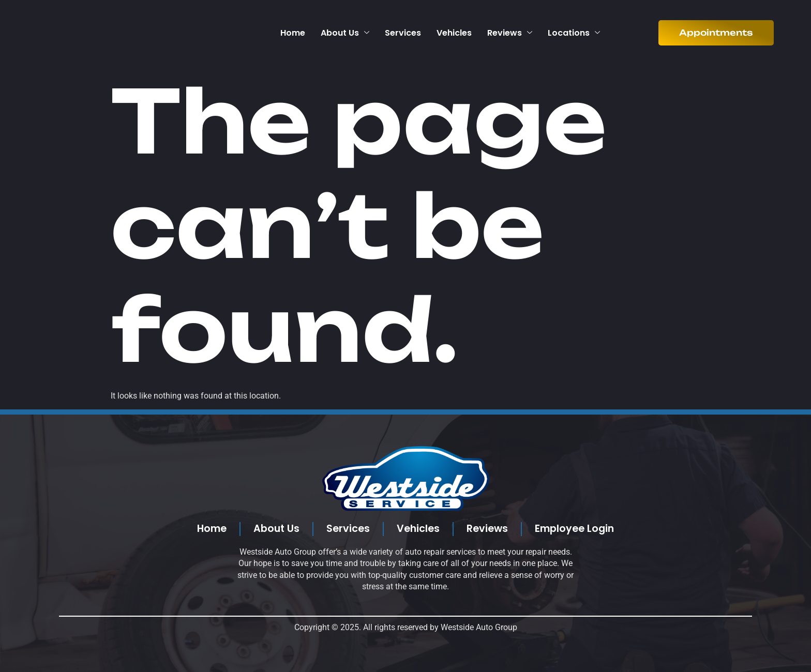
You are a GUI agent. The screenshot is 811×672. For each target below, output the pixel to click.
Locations (574, 33)
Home (293, 33)
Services (403, 33)
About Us (345, 33)
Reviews (510, 33)
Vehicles (454, 33)
